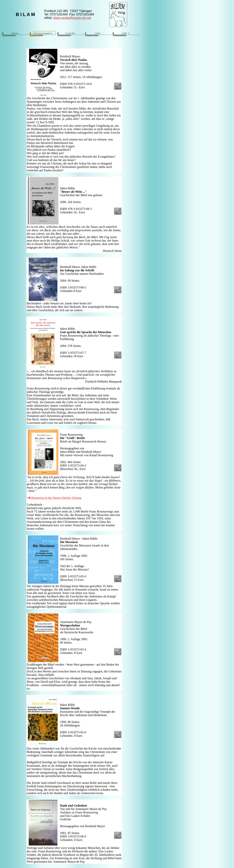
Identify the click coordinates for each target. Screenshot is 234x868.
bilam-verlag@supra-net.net (72, 18)
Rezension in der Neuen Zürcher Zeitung (54, 498)
